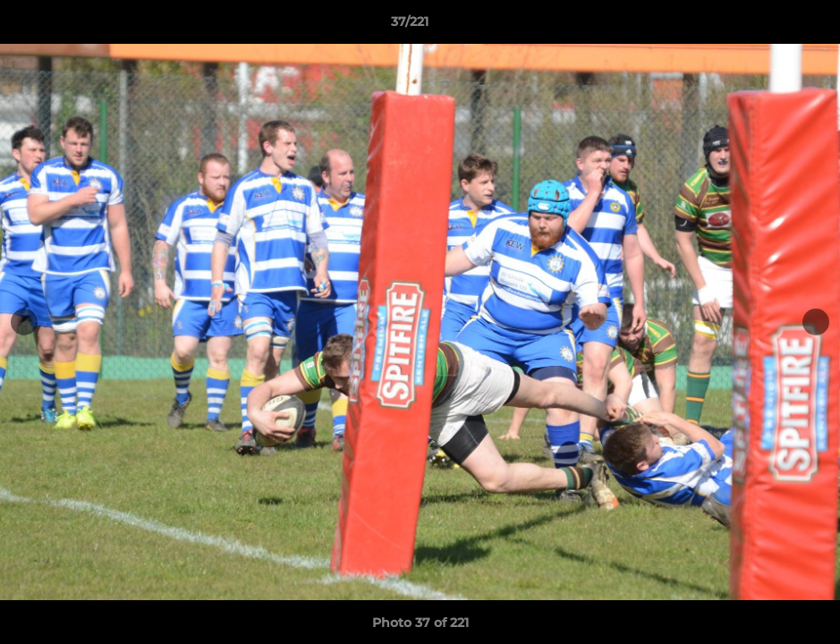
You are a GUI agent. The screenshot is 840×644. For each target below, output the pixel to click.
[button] (765, 26)
